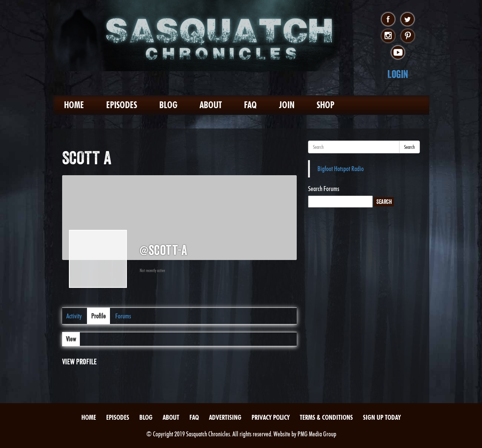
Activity (74, 316)
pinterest (408, 36)
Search (410, 147)
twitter (408, 20)
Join (287, 105)
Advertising (225, 417)
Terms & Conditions (326, 417)
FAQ (250, 105)
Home (74, 105)
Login (398, 74)
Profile (98, 316)
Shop (326, 105)
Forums (123, 316)
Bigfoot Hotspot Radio (341, 169)
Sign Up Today (382, 417)
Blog (168, 105)
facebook (388, 20)
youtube (398, 53)
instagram (388, 36)
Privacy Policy (271, 417)
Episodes (122, 105)
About (211, 105)
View (71, 339)
